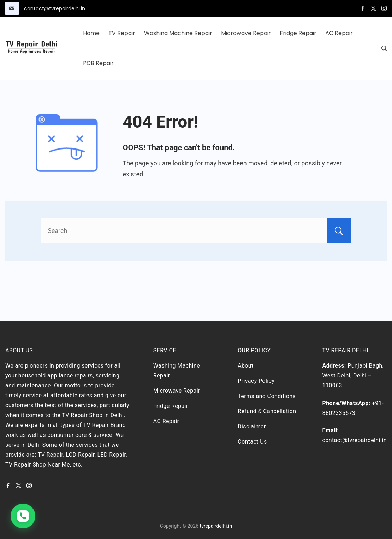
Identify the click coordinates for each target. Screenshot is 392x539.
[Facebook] (363, 8)
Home (91, 33)
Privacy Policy (256, 381)
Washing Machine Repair (178, 33)
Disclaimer (252, 426)
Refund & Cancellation (267, 411)
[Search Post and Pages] (384, 48)
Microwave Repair (246, 33)
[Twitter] (373, 8)
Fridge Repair (298, 33)
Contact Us (252, 442)
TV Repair (122, 33)
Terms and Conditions (267, 396)
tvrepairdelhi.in (216, 526)
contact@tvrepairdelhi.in (55, 8)
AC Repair (339, 33)
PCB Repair (98, 63)
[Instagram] (384, 8)
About (246, 366)
